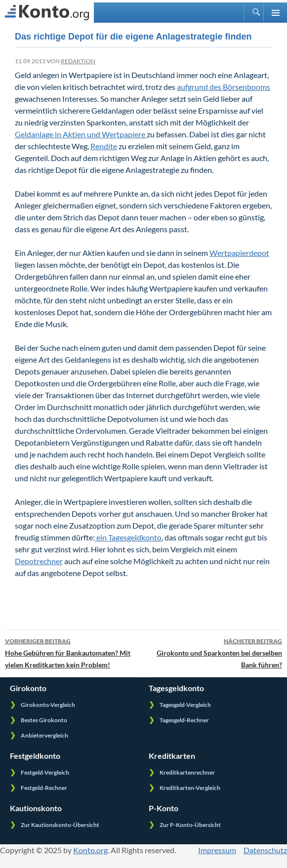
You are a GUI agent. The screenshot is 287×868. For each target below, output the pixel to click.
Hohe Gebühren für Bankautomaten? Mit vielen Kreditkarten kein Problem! (72, 652)
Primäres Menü (275, 12)
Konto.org (90, 850)
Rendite (104, 146)
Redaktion (78, 61)
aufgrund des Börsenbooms (224, 87)
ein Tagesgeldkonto (128, 537)
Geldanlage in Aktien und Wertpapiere (81, 134)
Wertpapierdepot (239, 253)
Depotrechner (39, 561)
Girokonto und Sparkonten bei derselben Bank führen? (216, 652)
